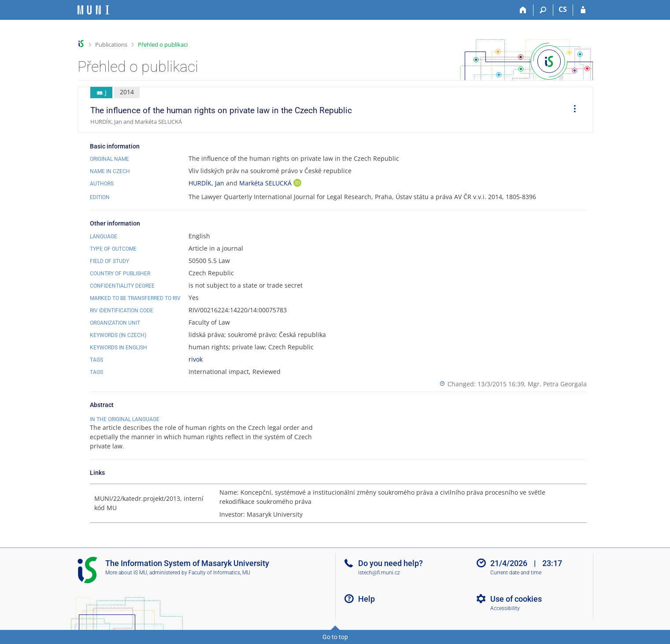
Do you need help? (391, 563)
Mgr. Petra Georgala (557, 384)
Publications (111, 44)
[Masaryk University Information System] (93, 10)
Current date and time (516, 573)
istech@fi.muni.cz (379, 573)
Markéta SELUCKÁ (266, 183)
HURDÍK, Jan (206, 183)
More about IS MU (126, 573)
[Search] (543, 10)
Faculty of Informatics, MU (219, 573)
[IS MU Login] (583, 10)
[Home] (524, 10)
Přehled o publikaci (163, 44)
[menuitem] (572, 110)
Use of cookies (516, 599)
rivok (196, 359)
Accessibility (505, 608)
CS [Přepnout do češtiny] (563, 9)
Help (366, 599)
